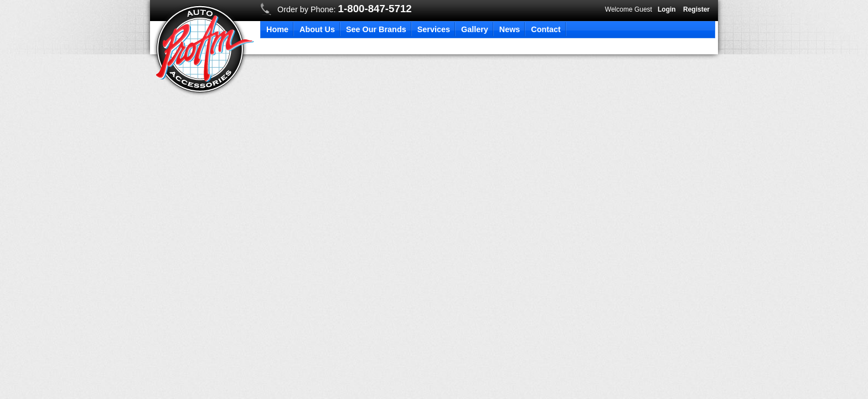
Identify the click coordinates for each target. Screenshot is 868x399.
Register (696, 9)
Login (667, 9)
